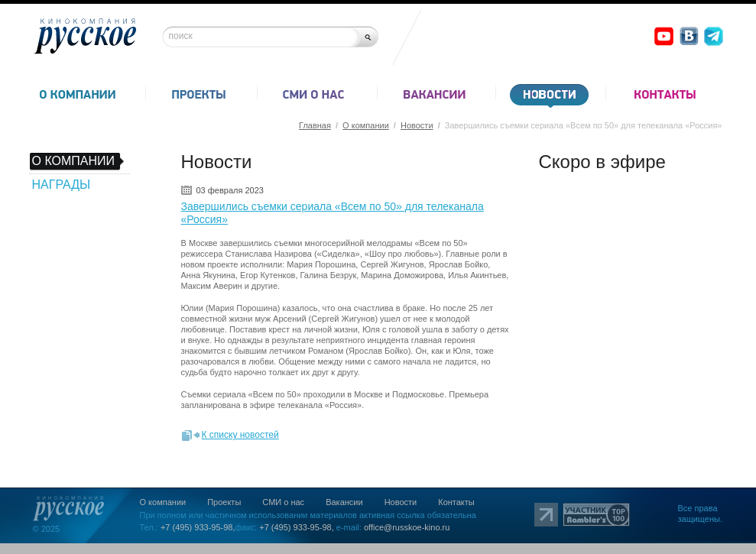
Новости (417, 125)
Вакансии (344, 502)
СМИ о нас (283, 502)
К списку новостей (240, 435)
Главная (315, 125)
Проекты (224, 502)
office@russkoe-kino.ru (407, 527)
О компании (366, 125)
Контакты (456, 502)
